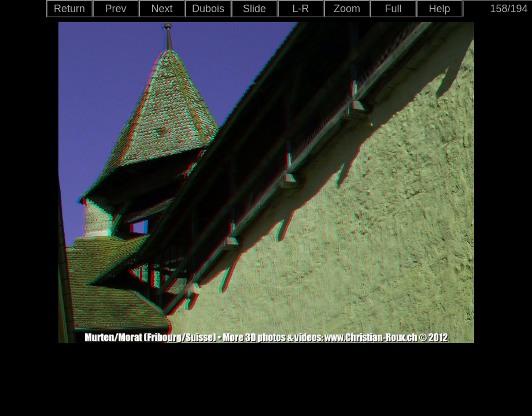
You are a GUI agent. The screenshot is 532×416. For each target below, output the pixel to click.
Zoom (347, 9)
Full (393, 9)
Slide (254, 9)
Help (439, 9)
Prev (115, 9)
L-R (300, 9)
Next (162, 9)
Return (69, 9)
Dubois (208, 9)
